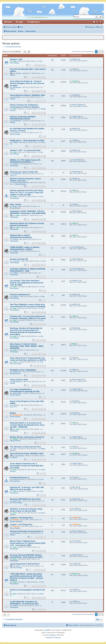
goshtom (75, 59)
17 (36, 243)
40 (33, 113)
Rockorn (18, 73)
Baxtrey (18, 566)
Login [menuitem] (20, 22)
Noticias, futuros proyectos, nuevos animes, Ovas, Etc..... (25, 180)
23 (36, 77)
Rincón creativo (15, 395)
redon (15, 61)
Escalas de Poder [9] (19, 259)
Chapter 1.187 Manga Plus (21, 524)
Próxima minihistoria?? (20, 295)
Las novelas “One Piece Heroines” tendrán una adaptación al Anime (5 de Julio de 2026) (27, 283)
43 (42, 113)
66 (39, 460)
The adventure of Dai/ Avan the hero (25, 447)
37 (42, 386)
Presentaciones (15, 208)
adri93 (74, 358)
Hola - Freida (15, 204)
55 (42, 232)
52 (42, 219)
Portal (9, 22)
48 (39, 201)
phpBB (47, 630)
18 (39, 243)
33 (42, 409)
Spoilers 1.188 (16, 59)
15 (42, 187)
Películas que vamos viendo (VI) (24, 172)
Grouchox (16, 405)
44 (45, 113)
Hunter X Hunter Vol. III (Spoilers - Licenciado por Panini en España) (24, 106)
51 (39, 219)
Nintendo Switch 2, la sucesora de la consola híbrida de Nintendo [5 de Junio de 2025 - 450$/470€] (27, 425)
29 (45, 125)
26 (45, 77)
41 (36, 113)
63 (42, 312)
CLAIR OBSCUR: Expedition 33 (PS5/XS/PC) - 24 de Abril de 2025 (24, 603)
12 (45, 146)
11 (45, 65)
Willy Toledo (76, 211)
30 (42, 265)
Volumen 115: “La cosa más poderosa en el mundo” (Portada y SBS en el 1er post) (28, 317)
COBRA (15, 142)
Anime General (15, 134)
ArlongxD (75, 95)
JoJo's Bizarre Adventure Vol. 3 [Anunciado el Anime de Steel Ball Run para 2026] (27, 466)
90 (39, 91)
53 (45, 219)
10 (42, 65)
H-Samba (16, 520)
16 (45, 187)
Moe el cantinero (78, 105)
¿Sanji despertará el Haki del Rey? (25, 564)
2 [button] (99, 52)
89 (36, 91)
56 (45, 232)
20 (33, 168)
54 (39, 232)
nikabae (75, 178)
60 (33, 312)
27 (39, 125)
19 (42, 243)
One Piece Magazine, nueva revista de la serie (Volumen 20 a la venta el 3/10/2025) (28, 305)
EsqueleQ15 (17, 97)
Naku (74, 344)
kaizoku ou (76, 280)
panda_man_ (17, 501)
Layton (74, 69)
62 (39, 312)
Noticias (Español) (16, 521)
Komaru (75, 574)
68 (45, 460)
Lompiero (75, 564)
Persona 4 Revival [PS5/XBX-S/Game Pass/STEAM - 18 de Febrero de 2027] (26, 556)
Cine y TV (13, 175)
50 (45, 201)
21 (36, 168)
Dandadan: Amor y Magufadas (23, 370)
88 (33, 91)
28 (42, 125)
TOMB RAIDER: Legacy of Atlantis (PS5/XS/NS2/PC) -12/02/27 (25, 248)
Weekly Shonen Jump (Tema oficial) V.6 (27, 437)
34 (33, 386)
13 (36, 187)
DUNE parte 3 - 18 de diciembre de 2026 (27, 140)
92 (45, 91)
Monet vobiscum (78, 379)
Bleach (13, 413)
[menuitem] (20, 27)
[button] (103, 52)
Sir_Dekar (76, 509)
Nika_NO (75, 487)
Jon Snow (16, 133)
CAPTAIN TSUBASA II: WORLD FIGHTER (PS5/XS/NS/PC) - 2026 (28, 270)
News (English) (15, 528)
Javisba (75, 81)
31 (45, 265)
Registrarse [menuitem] (35, 22)
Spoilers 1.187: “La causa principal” (25, 150)
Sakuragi (75, 328)
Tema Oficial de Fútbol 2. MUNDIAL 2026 (27, 95)
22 (33, 77)
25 (42, 77)
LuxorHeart (16, 261)
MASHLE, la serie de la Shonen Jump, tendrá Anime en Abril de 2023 (26, 510)
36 (39, 386)
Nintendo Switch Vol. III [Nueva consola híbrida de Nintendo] (27, 224)
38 (45, 386)
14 (39, 187)
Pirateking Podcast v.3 (20, 478)
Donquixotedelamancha (21, 183)
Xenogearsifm (18, 415)
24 (39, 77)
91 (42, 91)
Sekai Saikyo (77, 259)
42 (39, 113)
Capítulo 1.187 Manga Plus (21, 518)
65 (36, 460)
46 (33, 201)
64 (45, 312)
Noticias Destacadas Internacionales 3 (26, 531)
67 (42, 460)
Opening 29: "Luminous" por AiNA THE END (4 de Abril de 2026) (27, 488)
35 (36, 386)
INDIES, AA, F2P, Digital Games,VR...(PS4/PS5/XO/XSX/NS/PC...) (26, 161)
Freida (15, 206)
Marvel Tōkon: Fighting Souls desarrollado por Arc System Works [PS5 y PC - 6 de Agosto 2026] (28, 543)
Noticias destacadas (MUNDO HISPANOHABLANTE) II (23, 118)
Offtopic (13, 75)
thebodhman (17, 87)
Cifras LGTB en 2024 (19, 380)
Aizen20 (75, 401)
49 (42, 201)
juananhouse (77, 555)
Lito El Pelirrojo (77, 160)
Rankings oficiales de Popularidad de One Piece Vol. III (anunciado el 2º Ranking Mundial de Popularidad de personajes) (26, 331)
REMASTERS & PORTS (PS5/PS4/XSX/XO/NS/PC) (21, 236)
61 (36, 312)
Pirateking (52, 635)
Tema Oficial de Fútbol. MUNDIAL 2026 (27, 454)
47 (36, 201)
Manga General (15, 373)
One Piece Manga (16, 503)
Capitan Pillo (76, 117)
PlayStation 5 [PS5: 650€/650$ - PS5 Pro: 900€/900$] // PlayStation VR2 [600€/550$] (28, 212)
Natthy (74, 370)
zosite (15, 449)
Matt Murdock (17, 382)
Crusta (15, 479)
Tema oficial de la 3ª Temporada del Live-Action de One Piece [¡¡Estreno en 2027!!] (28, 359)
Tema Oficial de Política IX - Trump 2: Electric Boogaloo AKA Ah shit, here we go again (27, 83)
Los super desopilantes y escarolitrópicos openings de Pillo (25, 390)
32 (39, 409)
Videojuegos (14, 166)
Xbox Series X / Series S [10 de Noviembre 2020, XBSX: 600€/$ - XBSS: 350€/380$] (27, 346)
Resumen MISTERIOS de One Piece (25, 499)
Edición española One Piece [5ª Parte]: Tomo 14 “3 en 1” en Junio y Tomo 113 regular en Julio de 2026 (27, 193)
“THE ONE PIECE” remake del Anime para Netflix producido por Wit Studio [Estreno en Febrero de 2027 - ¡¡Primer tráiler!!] (26, 577)
